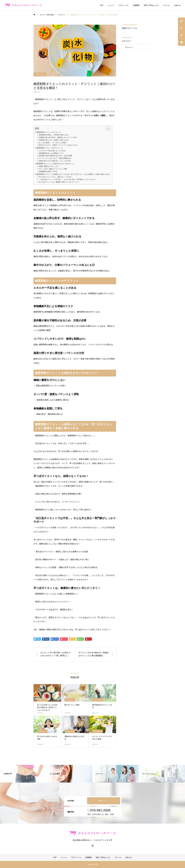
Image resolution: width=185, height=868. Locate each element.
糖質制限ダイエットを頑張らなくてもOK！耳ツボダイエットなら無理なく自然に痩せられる (73, 174)
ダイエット (40, 74)
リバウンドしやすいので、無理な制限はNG (55, 158)
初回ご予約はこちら (151, 5)
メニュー (111, 5)
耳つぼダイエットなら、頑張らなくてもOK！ (56, 177)
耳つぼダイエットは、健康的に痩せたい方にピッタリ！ (60, 182)
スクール (166, 5)
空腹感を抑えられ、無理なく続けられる (54, 140)
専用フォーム (104, 801)
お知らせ (177, 5)
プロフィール (124, 5)
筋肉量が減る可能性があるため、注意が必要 (56, 156)
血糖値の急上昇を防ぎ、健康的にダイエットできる (58, 137)
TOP (102, 5)
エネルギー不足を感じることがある (52, 151)
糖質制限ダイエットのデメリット (50, 148)
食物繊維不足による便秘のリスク (51, 153)
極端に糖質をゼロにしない (49, 166)
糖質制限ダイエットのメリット (49, 132)
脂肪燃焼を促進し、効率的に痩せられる (54, 135)
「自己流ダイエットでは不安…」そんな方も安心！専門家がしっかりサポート (68, 179)
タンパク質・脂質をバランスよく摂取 (53, 169)
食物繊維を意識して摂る (48, 171)
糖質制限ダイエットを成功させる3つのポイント (56, 164)
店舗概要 (136, 5)
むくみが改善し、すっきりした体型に (53, 143)
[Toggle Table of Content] (107, 129)
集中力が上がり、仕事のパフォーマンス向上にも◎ (58, 145)
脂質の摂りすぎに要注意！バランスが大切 (55, 161)
